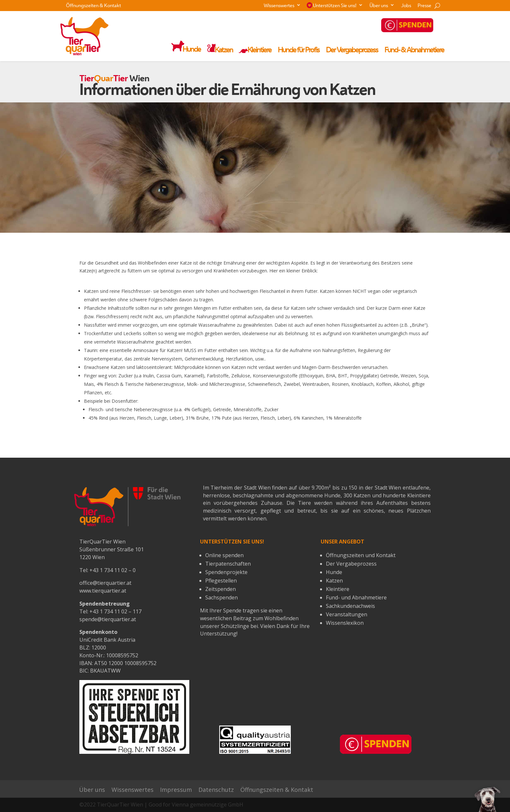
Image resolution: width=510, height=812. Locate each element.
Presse (424, 6)
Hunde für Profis (299, 51)
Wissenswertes (279, 6)
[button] (487, 799)
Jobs (406, 6)
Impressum (176, 790)
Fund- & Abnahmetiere (414, 51)
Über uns (379, 6)
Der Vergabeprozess (352, 51)
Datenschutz (216, 790)
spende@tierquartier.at (108, 619)
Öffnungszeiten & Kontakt (94, 6)
